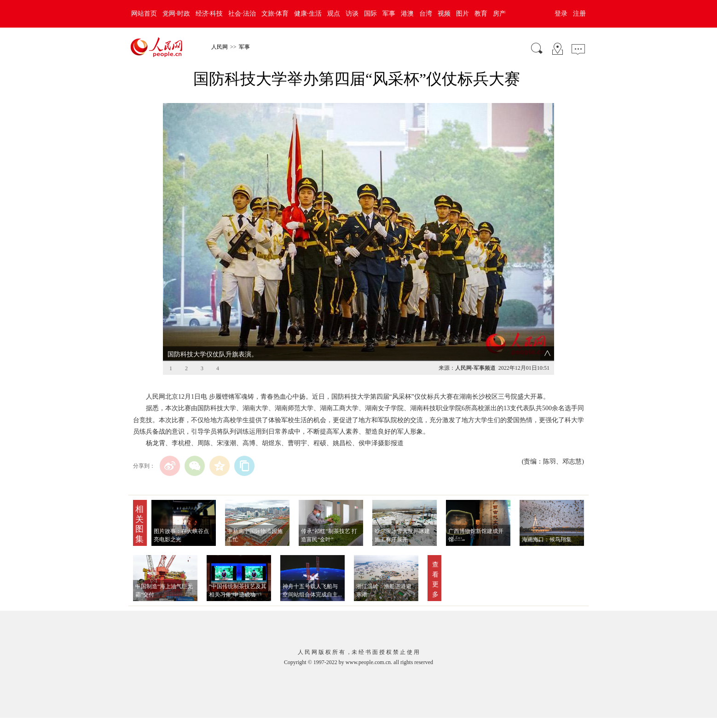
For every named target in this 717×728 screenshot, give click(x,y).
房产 (499, 14)
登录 (561, 14)
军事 (389, 14)
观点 (334, 14)
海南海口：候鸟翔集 (547, 539)
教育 (481, 14)
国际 (370, 14)
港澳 (407, 14)
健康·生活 (308, 14)
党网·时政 (176, 14)
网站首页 (144, 14)
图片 (463, 14)
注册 (579, 14)
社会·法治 (242, 14)
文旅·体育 (275, 14)
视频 (444, 14)
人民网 (220, 47)
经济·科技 (209, 14)
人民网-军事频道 (475, 368)
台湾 (426, 14)
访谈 (352, 14)
